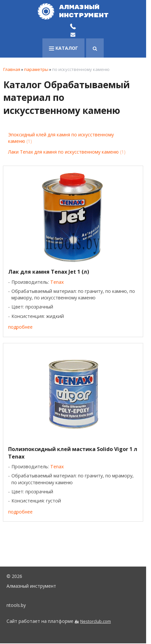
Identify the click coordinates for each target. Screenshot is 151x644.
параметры (36, 69)
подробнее (20, 327)
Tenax (57, 282)
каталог (63, 48)
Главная (12, 69)
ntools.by (16, 605)
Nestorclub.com (96, 621)
